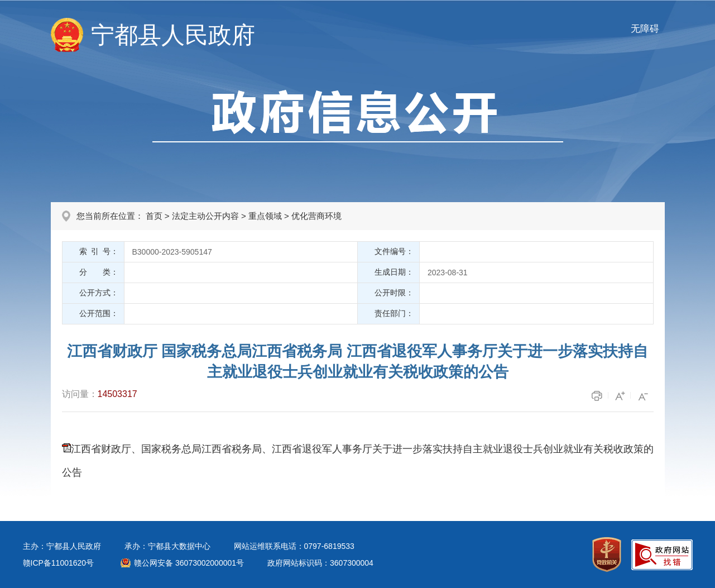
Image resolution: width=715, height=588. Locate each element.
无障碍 (645, 29)
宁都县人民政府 (173, 35)
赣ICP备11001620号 (59, 563)
